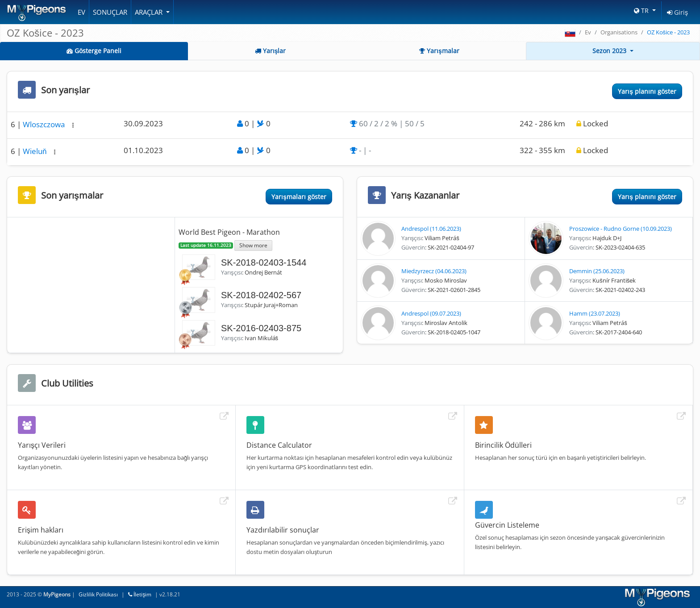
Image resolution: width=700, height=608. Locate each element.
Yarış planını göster (647, 91)
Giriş (677, 12)
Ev (81, 12)
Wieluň (35, 151)
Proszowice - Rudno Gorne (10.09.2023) (621, 229)
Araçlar (150, 12)
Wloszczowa (45, 124)
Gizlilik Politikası (98, 594)
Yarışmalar (439, 51)
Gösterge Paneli (94, 51)
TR (642, 10)
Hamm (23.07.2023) (595, 313)
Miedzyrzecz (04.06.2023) (434, 271)
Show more (253, 245)
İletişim (140, 594)
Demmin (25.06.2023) (597, 271)
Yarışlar (271, 51)
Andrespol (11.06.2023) (431, 229)
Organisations (619, 32)
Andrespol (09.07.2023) (431, 313)
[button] (73, 125)
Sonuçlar (110, 12)
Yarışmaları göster (299, 197)
